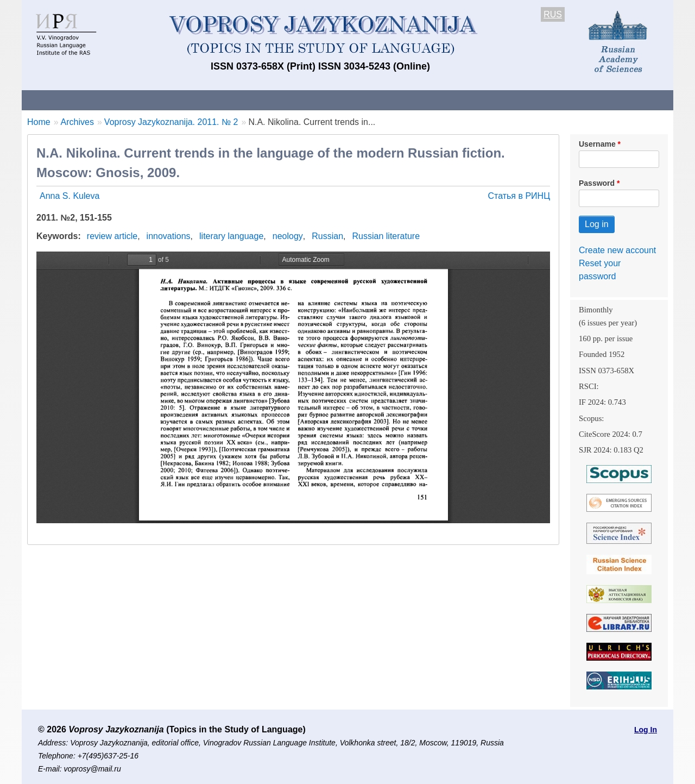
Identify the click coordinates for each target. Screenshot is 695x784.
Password (597, 183)
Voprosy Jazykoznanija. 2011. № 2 (171, 122)
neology (288, 236)
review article (112, 236)
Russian (327, 236)
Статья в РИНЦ (519, 196)
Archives (391, 100)
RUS (553, 14)
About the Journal (67, 100)
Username (597, 144)
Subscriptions (456, 100)
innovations (169, 236)
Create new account (617, 250)
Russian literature (386, 236)
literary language (231, 236)
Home (39, 122)
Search (596, 100)
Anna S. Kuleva (69, 196)
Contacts (139, 100)
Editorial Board (532, 100)
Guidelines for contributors (229, 100)
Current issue (327, 100)
